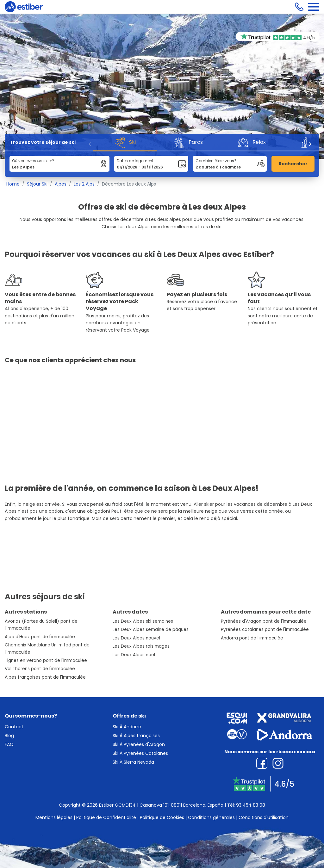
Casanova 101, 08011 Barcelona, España (181, 805)
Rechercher (293, 164)
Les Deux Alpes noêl (134, 655)
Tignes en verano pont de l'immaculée (46, 660)
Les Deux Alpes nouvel (136, 638)
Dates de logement (135, 161)
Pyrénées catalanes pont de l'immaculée (265, 630)
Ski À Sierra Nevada (133, 762)
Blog (9, 736)
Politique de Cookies (162, 817)
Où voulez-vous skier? (33, 161)
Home (13, 184)
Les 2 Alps (84, 184)
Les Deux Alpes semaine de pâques (151, 630)
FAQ (9, 744)
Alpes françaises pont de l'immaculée (45, 677)
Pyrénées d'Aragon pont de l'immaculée (264, 621)
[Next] (310, 144)
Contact (14, 727)
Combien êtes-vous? (216, 161)
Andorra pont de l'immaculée (252, 638)
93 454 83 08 (251, 805)
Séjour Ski (37, 184)
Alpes (61, 184)
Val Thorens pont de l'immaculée (40, 669)
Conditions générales (211, 817)
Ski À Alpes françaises (136, 736)
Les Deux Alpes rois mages (141, 646)
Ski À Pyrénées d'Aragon (139, 744)
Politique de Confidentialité (106, 817)
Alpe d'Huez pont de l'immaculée (40, 637)
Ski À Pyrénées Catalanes (140, 753)
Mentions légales (54, 817)
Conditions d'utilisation (264, 817)
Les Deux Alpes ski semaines (143, 621)
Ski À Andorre (127, 727)
